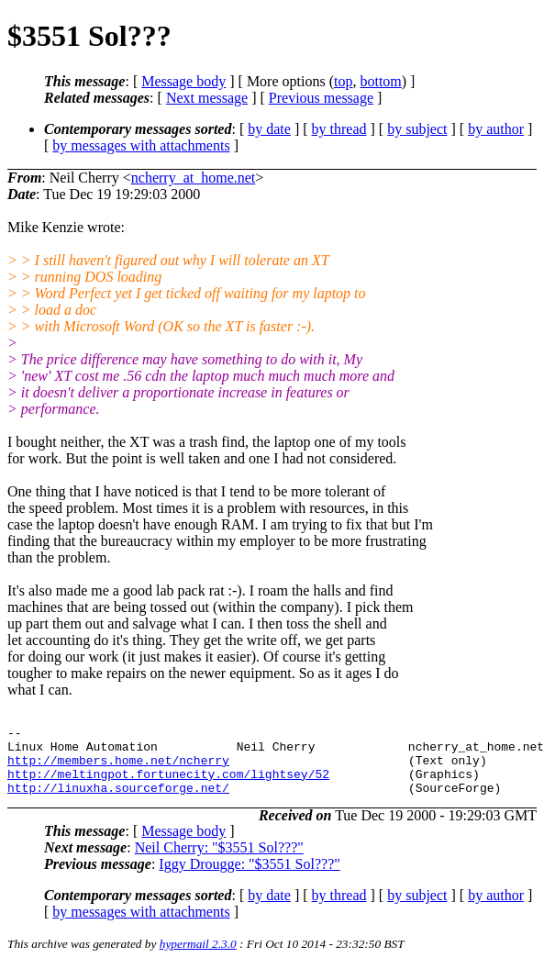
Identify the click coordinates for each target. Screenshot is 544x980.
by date (269, 129)
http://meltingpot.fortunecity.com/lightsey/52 (168, 785)
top (343, 81)
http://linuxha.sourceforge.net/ (118, 801)
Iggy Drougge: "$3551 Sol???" (249, 878)
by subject (417, 129)
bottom (380, 81)
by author (496, 129)
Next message (207, 98)
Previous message (321, 98)
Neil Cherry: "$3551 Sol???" (219, 861)
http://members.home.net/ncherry (118, 768)
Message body (183, 81)
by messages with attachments (141, 145)
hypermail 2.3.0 (198, 958)
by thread (339, 129)
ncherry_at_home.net (194, 178)
